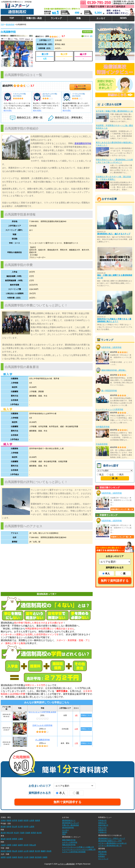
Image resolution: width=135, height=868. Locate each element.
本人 (106, 574)
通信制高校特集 (68, 828)
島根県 (9, 851)
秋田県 (26, 820)
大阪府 (3, 845)
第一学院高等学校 (109, 391)
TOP (12, 18)
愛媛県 (43, 851)
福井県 (26, 827)
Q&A (64, 834)
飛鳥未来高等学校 (69, 845)
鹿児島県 (38, 857)
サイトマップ (103, 859)
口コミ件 (80, 87)
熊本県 (20, 857)
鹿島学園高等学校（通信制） (114, 370)
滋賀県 (20, 845)
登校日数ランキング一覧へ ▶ (122, 509)
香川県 (37, 851)
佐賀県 (9, 857)
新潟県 (3, 827)
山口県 (26, 851)
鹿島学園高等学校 (69, 840)
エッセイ (101, 18)
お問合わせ (102, 854)
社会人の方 (102, 828)
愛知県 (3, 839)
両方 (120, 475)
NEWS (123, 18)
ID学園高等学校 (103, 427)
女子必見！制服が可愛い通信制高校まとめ (114, 111)
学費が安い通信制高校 (70, 825)
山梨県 (32, 827)
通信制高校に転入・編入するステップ (114, 234)
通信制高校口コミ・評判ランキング (112, 838)
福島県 (37, 820)
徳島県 (32, 851)
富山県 (15, 827)
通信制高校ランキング (70, 823)
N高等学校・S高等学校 (111, 347)
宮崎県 (32, 857)
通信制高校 (10, 25)
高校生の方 (102, 823)
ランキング (56, 18)
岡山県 (15, 851)
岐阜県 (9, 839)
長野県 (9, 827)
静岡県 (15, 839)
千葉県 (22, 833)
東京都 (3, 833)
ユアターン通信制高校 (66, 864)
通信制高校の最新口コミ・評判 (110, 841)
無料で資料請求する (115, 581)
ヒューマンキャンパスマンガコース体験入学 (79, 849)
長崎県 (15, 857)
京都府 (15, 845)
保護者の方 (102, 830)
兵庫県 (9, 845)
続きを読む (8, 110)
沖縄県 (45, 857)
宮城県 (20, 820)
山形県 (32, 820)
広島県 (20, 851)
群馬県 (33, 833)
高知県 (49, 851)
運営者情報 (102, 852)
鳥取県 (3, 851)
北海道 (3, 820)
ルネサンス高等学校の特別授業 (74, 852)
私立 (100, 475)
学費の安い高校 (34, 18)
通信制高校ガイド (69, 820)
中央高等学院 (102, 444)
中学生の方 (102, 820)
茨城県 (28, 833)
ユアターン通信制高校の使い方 (110, 846)
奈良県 (26, 845)
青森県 (9, 820)
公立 (110, 475)
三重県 (20, 839)
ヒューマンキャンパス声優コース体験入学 (78, 847)
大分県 (26, 857)
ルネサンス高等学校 (70, 842)
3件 (91, 36)
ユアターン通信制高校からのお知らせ (112, 843)
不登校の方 (102, 832)
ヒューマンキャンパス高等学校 (110, 409)
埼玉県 (16, 833)
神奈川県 (10, 833)
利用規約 (102, 856)
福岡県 (3, 857)
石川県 (20, 827)
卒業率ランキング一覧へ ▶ (121, 537)
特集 (79, 18)
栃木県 (39, 833)
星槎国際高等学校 (83, 143)
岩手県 (15, 820)
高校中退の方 (103, 825)
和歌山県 (33, 845)
